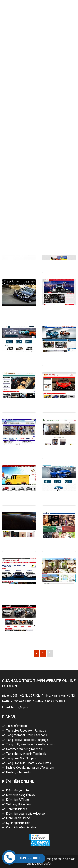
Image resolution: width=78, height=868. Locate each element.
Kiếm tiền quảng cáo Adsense (25, 814)
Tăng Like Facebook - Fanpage (26, 731)
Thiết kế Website (17, 726)
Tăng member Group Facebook (27, 735)
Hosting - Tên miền (18, 772)
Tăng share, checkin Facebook (26, 754)
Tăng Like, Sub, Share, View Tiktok (29, 763)
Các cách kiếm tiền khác (22, 827)
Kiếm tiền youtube (18, 790)
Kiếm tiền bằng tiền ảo (20, 795)
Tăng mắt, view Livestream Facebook (31, 744)
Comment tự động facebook (25, 749)
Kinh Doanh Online (18, 818)
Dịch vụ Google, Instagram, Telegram (30, 768)
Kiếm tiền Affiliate (18, 800)
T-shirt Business (17, 809)
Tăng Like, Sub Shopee (21, 758)
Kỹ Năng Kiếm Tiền (18, 823)
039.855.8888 (30, 858)
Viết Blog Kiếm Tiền (19, 804)
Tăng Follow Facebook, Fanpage (27, 740)
